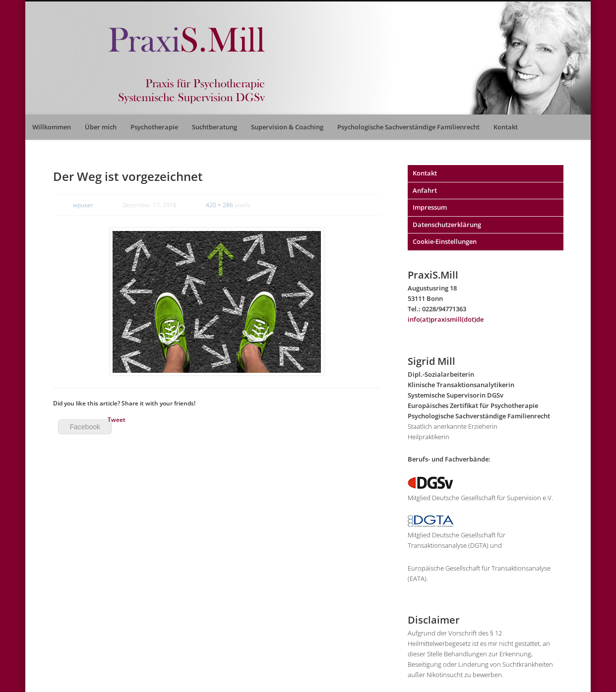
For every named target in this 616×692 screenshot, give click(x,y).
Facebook (85, 427)
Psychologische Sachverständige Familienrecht (408, 127)
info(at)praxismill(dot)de (446, 319)
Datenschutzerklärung (447, 225)
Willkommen (52, 127)
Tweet (117, 420)
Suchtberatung (215, 127)
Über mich (101, 127)
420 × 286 (219, 205)
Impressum (430, 207)
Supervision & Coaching (287, 127)
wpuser (83, 205)
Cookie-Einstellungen (445, 241)
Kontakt (506, 127)
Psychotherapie (154, 127)
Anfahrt (425, 190)
